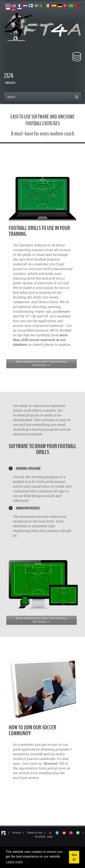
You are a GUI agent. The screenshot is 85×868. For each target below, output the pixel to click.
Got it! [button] (74, 857)
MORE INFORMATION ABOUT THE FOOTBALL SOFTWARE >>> (41, 620)
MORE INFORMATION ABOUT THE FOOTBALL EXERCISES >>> (41, 364)
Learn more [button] (14, 862)
